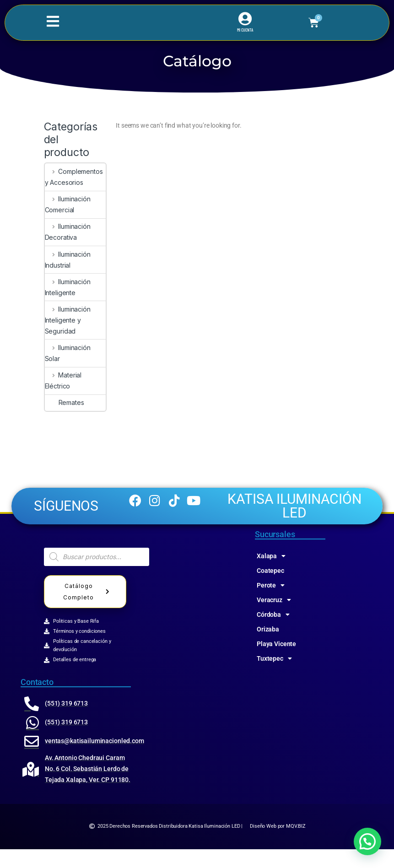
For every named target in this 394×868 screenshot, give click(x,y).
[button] (367, 841)
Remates (65, 402)
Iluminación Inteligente (68, 287)
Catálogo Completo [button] (88, 610)
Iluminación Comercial (68, 204)
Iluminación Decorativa (68, 232)
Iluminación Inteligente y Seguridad (68, 320)
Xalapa (271, 575)
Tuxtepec (274, 677)
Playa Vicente (276, 663)
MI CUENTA (245, 30)
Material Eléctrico (63, 380)
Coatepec (270, 589)
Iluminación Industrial (68, 260)
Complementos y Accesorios (74, 177)
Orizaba (268, 648)
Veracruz (274, 619)
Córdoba (273, 633)
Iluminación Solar (68, 353)
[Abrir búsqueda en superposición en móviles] (97, 576)
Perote (271, 604)
